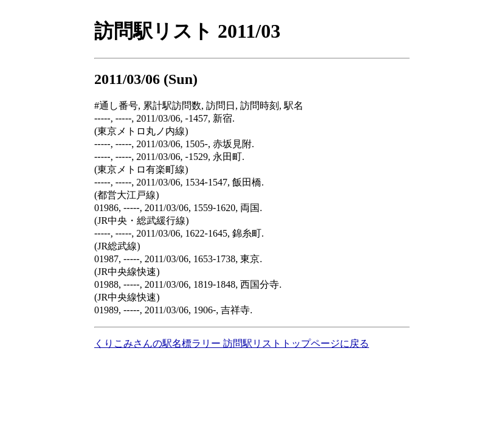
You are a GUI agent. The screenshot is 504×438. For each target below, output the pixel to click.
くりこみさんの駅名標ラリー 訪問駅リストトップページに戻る (232, 343)
